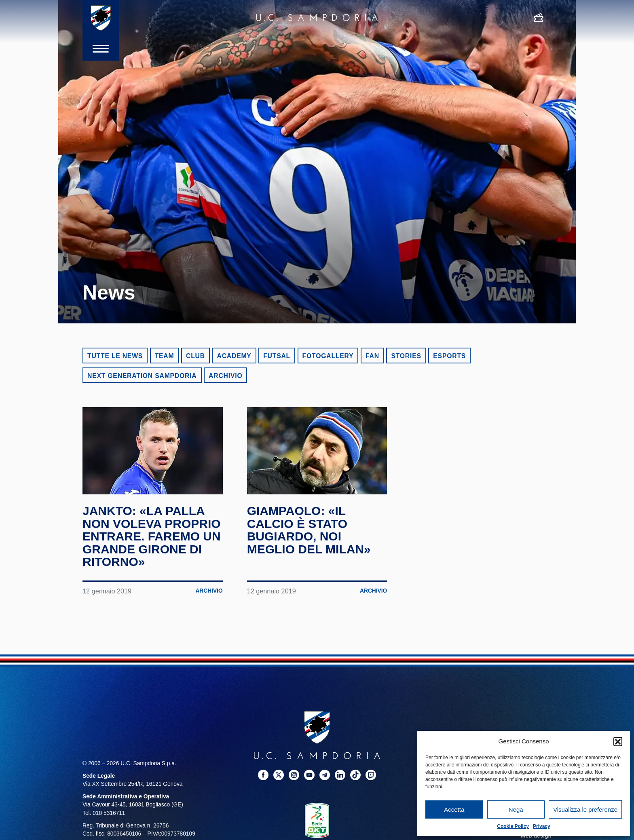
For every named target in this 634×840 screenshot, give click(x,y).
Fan (372, 356)
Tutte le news (115, 356)
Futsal (277, 356)
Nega (516, 809)
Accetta (454, 809)
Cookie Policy (513, 826)
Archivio (225, 376)
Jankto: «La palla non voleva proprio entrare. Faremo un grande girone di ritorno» (152, 536)
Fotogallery (328, 356)
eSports (449, 356)
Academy (234, 356)
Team (165, 356)
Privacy (542, 826)
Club (195, 356)
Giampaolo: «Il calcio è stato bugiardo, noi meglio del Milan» (309, 530)
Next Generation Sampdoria (142, 376)
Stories (406, 356)
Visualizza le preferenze (585, 809)
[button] (618, 741)
